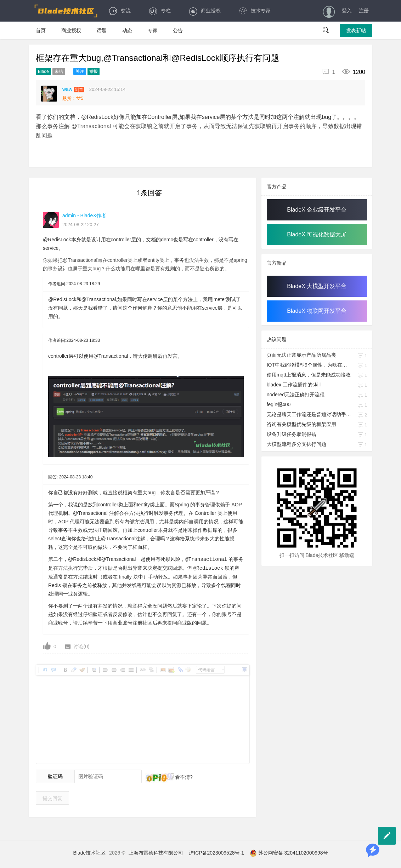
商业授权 (205, 11)
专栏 (160, 11)
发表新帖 (356, 30)
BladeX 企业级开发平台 (317, 210)
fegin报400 (279, 404)
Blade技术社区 (89, 852)
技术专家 (255, 11)
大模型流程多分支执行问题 (296, 444)
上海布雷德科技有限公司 (156, 852)
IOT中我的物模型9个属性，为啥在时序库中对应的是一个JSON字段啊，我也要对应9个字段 (309, 365)
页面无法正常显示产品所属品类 (301, 355)
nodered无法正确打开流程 (296, 395)
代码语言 (207, 669)
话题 (102, 30)
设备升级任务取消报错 (292, 434)
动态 (127, 30)
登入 (347, 11)
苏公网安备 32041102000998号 (289, 852)
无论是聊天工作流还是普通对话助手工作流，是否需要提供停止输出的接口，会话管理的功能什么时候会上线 (309, 414)
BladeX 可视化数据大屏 (317, 234)
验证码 (55, 776)
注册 (364, 11)
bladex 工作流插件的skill (294, 385)
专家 (153, 30)
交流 (120, 11)
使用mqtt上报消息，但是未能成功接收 (309, 375)
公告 (178, 30)
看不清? (183, 776)
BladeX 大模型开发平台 (317, 286)
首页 (41, 30)
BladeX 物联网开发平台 (317, 311)
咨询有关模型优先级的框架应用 (301, 424)
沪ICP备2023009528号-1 (216, 852)
